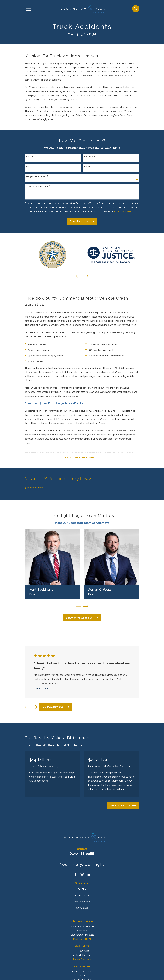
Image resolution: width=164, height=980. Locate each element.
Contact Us (82, 910)
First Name (32, 157)
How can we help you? (38, 186)
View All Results (123, 808)
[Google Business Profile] (82, 876)
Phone (29, 166)
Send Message (82, 221)
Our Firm (82, 891)
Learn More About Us (82, 620)
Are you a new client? (37, 176)
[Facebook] (76, 876)
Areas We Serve (82, 904)
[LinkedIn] (88, 876)
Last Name (90, 157)
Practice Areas (82, 898)
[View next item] (86, 276)
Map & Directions (82, 941)
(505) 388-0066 (82, 856)
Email (87, 166)
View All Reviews (56, 709)
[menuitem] (82, 490)
